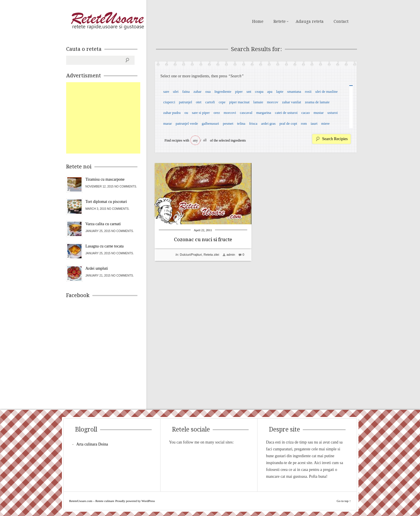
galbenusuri (211, 123)
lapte (280, 91)
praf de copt (288, 123)
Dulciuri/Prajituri (191, 255)
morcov (273, 102)
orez (217, 113)
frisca (253, 123)
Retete (280, 21)
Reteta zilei (211, 255)
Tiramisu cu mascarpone (105, 179)
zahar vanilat (292, 102)
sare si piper (201, 113)
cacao (306, 113)
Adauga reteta (310, 21)
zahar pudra (172, 113)
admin (231, 255)
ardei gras (268, 123)
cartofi (210, 102)
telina (241, 123)
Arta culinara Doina (92, 444)
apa (270, 91)
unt (249, 91)
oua (208, 91)
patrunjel (186, 102)
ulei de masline (327, 91)
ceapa (259, 91)
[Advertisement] (109, 118)
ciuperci (169, 102)
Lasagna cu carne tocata (105, 246)
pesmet (228, 123)
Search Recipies (335, 139)
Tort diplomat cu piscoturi (106, 202)
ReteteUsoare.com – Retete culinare (107, 21)
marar (167, 123)
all (205, 140)
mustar (319, 113)
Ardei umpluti (97, 268)
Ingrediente (223, 91)
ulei (176, 91)
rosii (308, 91)
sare (166, 91)
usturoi (332, 113)
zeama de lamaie (317, 102)
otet (199, 102)
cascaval (246, 113)
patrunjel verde (187, 123)
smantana (294, 91)
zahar (198, 91)
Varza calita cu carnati (103, 224)
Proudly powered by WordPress (135, 501)
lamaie (258, 102)
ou (186, 113)
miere (326, 123)
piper (239, 91)
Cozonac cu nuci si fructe (203, 239)
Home (258, 21)
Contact (341, 21)
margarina (263, 113)
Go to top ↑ (344, 501)
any (195, 140)
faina (186, 91)
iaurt (314, 123)
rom (304, 123)
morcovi (230, 113)
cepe (222, 102)
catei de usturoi (286, 113)
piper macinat (239, 102)
